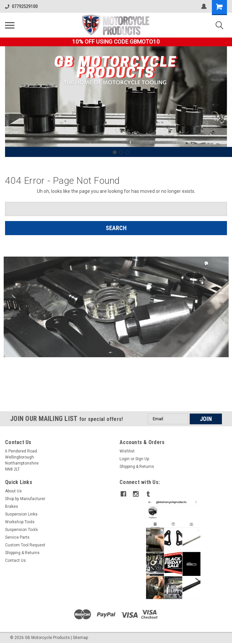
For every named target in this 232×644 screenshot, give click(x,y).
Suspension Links (21, 514)
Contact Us (15, 560)
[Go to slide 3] (127, 152)
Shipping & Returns (137, 467)
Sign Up (142, 459)
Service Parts (17, 537)
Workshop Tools (20, 522)
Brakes (12, 506)
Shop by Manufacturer (25, 499)
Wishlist (127, 451)
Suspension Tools (21, 530)
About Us (13, 491)
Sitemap (80, 637)
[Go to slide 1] (114, 152)
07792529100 (21, 6)
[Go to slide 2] (121, 152)
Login (125, 459)
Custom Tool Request (25, 545)
